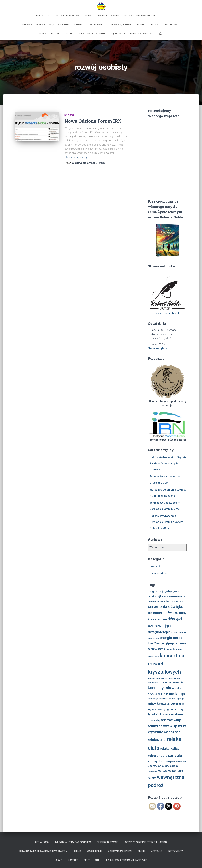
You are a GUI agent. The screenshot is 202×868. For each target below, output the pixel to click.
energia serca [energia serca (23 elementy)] (171, 638)
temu (102, 163)
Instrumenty (172, 25)
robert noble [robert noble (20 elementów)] (158, 756)
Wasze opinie (95, 25)
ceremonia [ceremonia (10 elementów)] (176, 601)
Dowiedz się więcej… (77, 157)
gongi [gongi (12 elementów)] (164, 644)
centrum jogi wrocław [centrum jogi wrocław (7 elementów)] (159, 601)
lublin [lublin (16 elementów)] (165, 694)
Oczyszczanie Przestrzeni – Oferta (145, 15)
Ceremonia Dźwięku (108, 15)
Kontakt (56, 34)
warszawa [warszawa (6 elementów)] (152, 771)
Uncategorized (159, 574)
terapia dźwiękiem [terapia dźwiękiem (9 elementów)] (176, 762)
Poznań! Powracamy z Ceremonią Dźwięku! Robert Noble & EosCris (166, 522)
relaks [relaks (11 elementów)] (162, 740)
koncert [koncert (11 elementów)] (169, 649)
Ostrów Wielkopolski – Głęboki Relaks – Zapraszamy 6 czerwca (168, 463)
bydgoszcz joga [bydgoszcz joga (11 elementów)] (158, 591)
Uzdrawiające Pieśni (119, 25)
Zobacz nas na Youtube (92, 34)
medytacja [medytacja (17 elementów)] (177, 694)
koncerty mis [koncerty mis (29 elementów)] (160, 688)
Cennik (78, 25)
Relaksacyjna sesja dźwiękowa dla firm (46, 25)
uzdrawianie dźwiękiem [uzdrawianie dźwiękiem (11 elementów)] (163, 766)
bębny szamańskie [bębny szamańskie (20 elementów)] (171, 596)
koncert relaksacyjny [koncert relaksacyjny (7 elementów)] (158, 678)
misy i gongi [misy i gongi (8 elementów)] (178, 698)
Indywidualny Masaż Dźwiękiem (74, 15)
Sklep (69, 34)
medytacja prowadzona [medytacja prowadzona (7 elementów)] (159, 699)
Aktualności (43, 15)
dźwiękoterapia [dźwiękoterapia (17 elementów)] (159, 632)
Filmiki (140, 25)
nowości (69, 115)
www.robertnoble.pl (167, 313)
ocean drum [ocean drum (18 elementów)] (174, 714)
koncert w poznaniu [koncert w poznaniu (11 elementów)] (171, 682)
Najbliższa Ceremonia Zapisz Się (132, 34)
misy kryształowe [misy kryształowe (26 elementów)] (163, 703)
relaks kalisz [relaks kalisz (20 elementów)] (170, 749)
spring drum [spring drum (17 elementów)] (157, 761)
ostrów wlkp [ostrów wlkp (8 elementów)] (154, 720)
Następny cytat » (157, 348)
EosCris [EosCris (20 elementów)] (154, 643)
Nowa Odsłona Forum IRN (93, 121)
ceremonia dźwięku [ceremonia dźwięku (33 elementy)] (166, 607)
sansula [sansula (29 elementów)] (175, 755)
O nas (43, 34)
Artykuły (154, 25)
